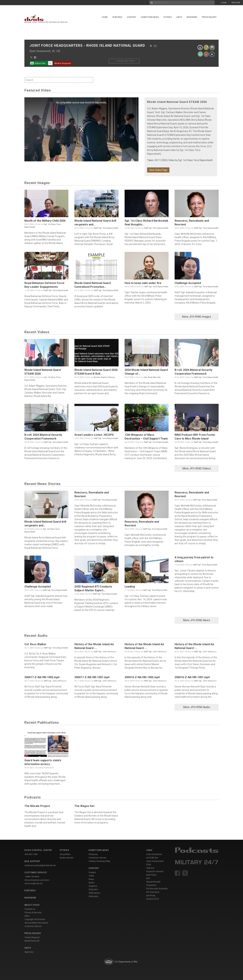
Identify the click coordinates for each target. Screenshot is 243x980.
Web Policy (151, 875)
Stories (168, 17)
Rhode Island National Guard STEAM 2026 (177, 102)
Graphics (93, 886)
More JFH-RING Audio (197, 707)
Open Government (155, 861)
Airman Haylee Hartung (104, 377)
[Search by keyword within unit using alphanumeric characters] (59, 80)
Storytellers (65, 854)
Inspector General (155, 871)
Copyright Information (35, 919)
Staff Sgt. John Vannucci (105, 652)
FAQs (27, 916)
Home (105, 17)
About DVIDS (32, 905)
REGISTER (236, 3)
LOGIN (224, 3)
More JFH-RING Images (197, 317)
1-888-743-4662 (32, 877)
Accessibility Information (36, 923)
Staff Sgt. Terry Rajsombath (106, 228)
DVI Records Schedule (157, 889)
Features (117, 17)
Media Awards (67, 858)
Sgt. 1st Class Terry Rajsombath (195, 160)
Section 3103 (153, 899)
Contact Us (30, 909)
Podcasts (93, 890)
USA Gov (150, 868)
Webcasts (93, 896)
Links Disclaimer (154, 854)
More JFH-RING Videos (197, 468)
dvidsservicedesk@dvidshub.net (40, 865)
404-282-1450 (31, 854)
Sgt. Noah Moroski (152, 377)
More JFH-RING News (197, 620)
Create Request (32, 937)
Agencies (29, 952)
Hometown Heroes (98, 858)
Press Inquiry (209, 17)
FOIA (148, 865)
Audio (91, 883)
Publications (95, 893)
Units (179, 17)
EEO (148, 878)
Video (91, 876)
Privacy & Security (33, 913)
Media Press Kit (32, 941)
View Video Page (158, 170)
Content (131, 17)
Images (92, 872)
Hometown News (150, 17)
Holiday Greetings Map (99, 861)
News (91, 879)
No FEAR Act (152, 858)
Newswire (192, 17)
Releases (93, 854)
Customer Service (33, 926)
